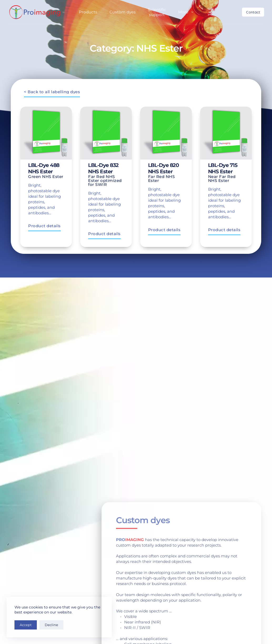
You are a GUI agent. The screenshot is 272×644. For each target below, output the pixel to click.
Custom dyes (123, 12)
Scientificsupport (157, 12)
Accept (26, 625)
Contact (253, 12)
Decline (51, 625)
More (187, 12)
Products (88, 12)
